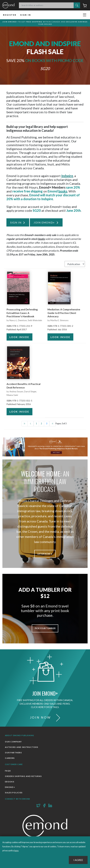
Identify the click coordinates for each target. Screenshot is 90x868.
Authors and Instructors (22, 747)
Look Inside (19, 337)
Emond (8, 5)
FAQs (8, 771)
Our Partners (13, 753)
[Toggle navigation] (85, 15)
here (16, 851)
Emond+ (10, 787)
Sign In (26, 15)
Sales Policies (14, 793)
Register (10, 15)
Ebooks (10, 782)
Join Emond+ (44, 222)
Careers (10, 758)
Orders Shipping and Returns (23, 776)
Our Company (13, 742)
